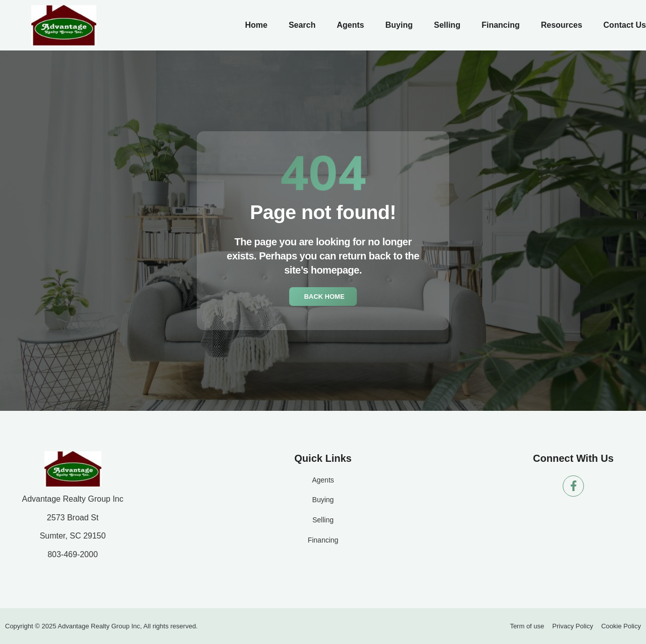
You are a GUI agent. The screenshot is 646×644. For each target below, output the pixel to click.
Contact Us (625, 25)
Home (256, 25)
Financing (501, 25)
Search (302, 25)
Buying (399, 25)
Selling (447, 25)
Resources (562, 25)
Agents (350, 25)
